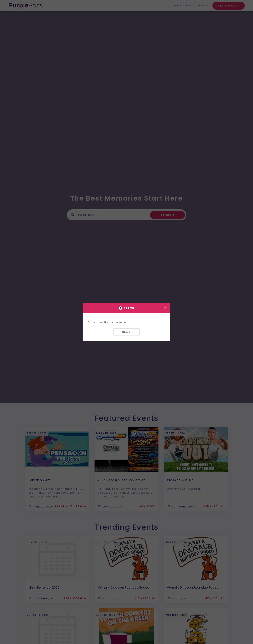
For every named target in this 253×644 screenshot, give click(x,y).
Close (126, 332)
